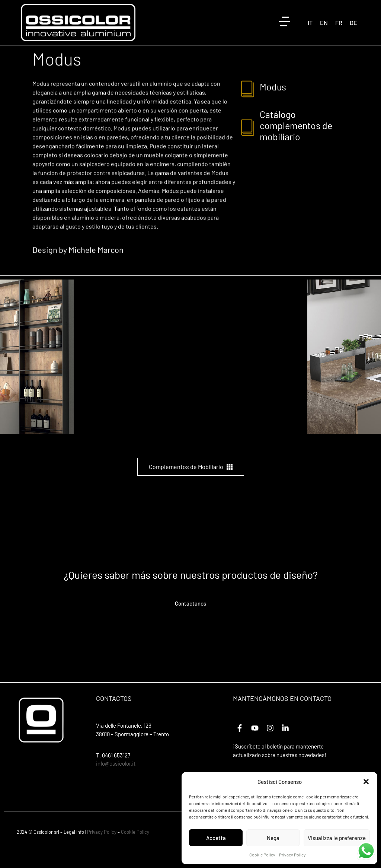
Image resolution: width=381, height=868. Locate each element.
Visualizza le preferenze (337, 838)
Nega (273, 838)
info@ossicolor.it (116, 783)
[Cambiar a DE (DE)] (353, 23)
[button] (366, 782)
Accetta (216, 838)
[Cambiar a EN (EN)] (324, 23)
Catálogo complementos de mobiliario (296, 145)
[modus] (248, 107)
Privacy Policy (292, 855)
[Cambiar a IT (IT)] (310, 23)
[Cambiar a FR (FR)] (339, 23)
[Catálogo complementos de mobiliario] (248, 146)
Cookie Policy (262, 855)
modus (273, 106)
